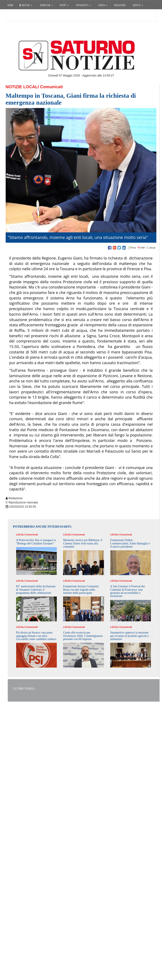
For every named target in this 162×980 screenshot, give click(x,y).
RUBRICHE (46, 5)
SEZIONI (26, 5)
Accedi (14, 16)
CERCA (103, 5)
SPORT (64, 5)
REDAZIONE (120, 5)
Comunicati (51, 87)
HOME (10, 5)
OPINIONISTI (83, 5)
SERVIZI (138, 5)
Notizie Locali (22, 87)
